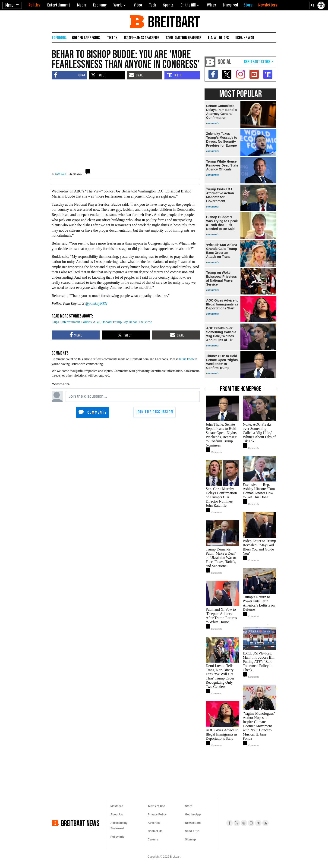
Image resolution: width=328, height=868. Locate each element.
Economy (100, 5)
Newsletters (193, 823)
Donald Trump (112, 322)
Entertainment (59, 5)
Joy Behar (130, 322)
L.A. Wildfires (218, 38)
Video (138, 5)
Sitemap (191, 840)
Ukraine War (245, 38)
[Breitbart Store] (248, 5)
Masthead (117, 806)
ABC (96, 322)
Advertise (154, 823)
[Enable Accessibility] (322, 5)
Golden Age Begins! (86, 38)
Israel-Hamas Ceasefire (142, 38)
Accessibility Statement (119, 826)
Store (189, 806)
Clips (55, 322)
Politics (35, 5)
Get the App (193, 815)
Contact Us (155, 831)
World (118, 5)
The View (145, 322)
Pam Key (60, 174)
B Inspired (230, 5)
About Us (117, 815)
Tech (153, 5)
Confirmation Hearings (184, 38)
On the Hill (188, 5)
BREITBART (173, 22)
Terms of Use (156, 806)
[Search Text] (313, 5)
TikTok (112, 38)
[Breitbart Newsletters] (268, 5)
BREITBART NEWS (80, 823)
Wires (211, 5)
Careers (153, 840)
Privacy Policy (157, 815)
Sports (168, 5)
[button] (12, 5)
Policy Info (118, 837)
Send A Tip (192, 831)
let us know (187, 359)
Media (82, 5)
